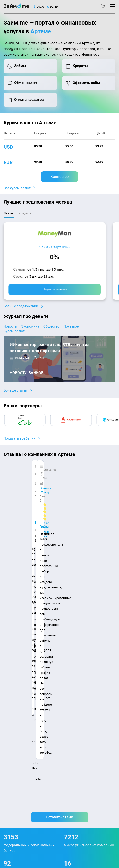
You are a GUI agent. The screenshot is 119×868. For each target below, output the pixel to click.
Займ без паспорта (75, 703)
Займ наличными (75, 671)
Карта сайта (12, 653)
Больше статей (15, 390)
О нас (8, 646)
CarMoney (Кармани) (27, 472)
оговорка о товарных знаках (43, 813)
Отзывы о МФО (15, 697)
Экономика (30, 326)
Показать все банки (19, 438)
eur (8, 162)
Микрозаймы (71, 665)
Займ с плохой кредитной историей (88, 697)
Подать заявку (55, 289)
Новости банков (27, 373)
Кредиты (10, 716)
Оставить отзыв (60, 528)
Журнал (9, 665)
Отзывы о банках (16, 691)
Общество (51, 326)
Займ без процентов (76, 710)
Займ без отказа (73, 722)
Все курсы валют (17, 188)
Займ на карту (72, 691)
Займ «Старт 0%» (54, 247)
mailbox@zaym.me (21, 752)
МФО (7, 710)
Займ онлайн (71, 678)
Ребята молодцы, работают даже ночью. (43, 481)
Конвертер (59, 177)
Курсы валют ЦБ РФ (18, 684)
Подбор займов (15, 729)
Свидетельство (14, 817)
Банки (8, 703)
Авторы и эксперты (51, 646)
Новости (10, 326)
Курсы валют (14, 331)
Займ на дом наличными (80, 684)
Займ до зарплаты (75, 716)
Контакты (24, 646)
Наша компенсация (85, 646)
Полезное (71, 326)
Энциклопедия (15, 671)
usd (8, 147)
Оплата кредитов (16, 722)
